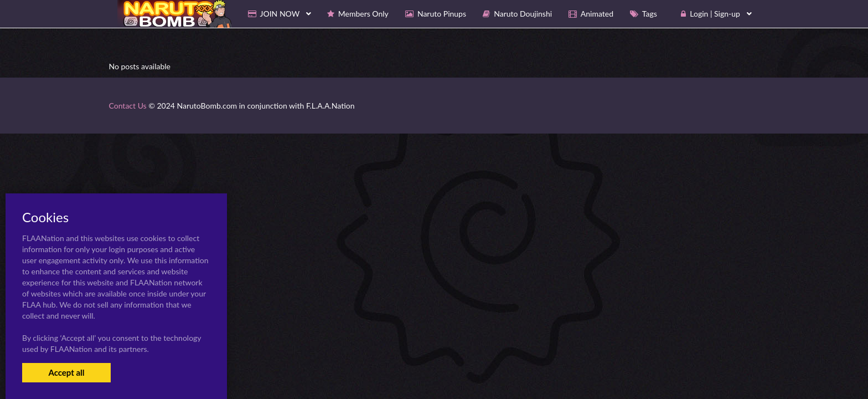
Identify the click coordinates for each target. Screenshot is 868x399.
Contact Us (128, 106)
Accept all (66, 372)
